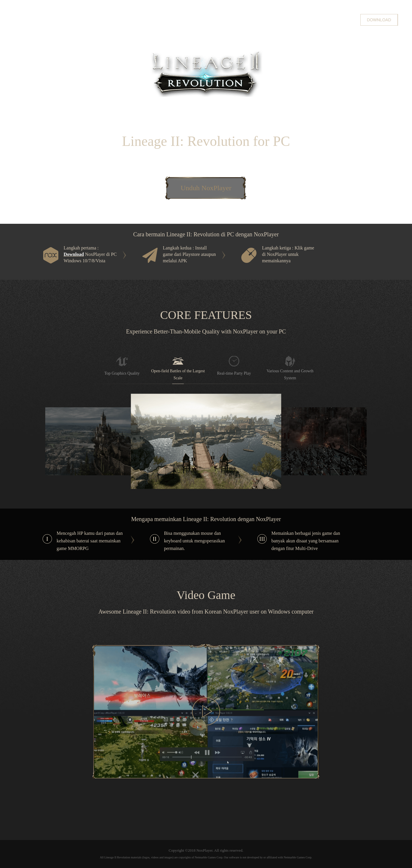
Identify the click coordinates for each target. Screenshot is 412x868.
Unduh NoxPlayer (206, 188)
